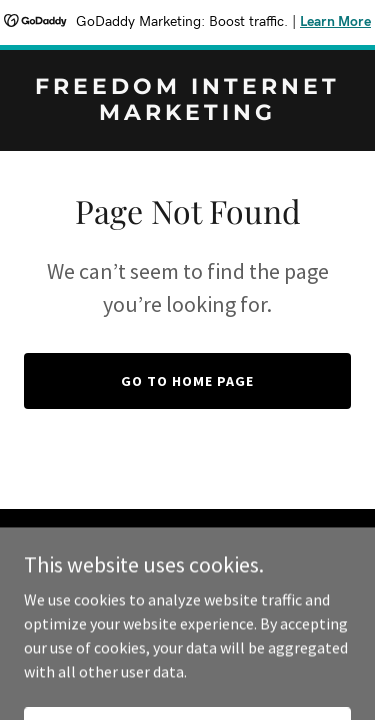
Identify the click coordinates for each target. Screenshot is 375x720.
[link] (187, 114)
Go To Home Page (187, 381)
